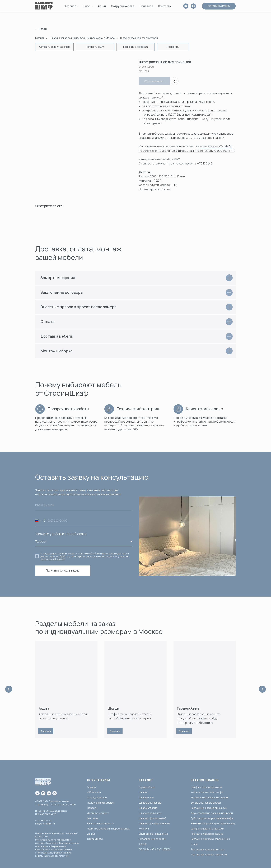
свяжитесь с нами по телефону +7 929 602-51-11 (203, 151)
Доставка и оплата (98, 813)
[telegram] (37, 793)
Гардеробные (188, 708)
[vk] (49, 793)
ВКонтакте (159, 151)
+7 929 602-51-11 (43, 821)
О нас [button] (86, 6)
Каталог (70, 6)
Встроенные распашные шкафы (209, 797)
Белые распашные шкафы (206, 803)
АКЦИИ (143, 844)
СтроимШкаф (95, 839)
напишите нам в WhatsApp (216, 146)
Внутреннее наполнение (153, 834)
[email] (186, 6)
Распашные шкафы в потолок (208, 849)
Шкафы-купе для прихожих (206, 787)
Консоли (144, 829)
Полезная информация (101, 803)
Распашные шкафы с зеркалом (209, 854)
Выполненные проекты (152, 839)
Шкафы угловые (148, 808)
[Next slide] (262, 689)
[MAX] (193, 6)
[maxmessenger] (55, 793)
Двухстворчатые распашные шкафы (212, 813)
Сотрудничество (123, 6)
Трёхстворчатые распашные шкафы (212, 818)
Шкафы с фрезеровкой (153, 818)
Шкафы (114, 708)
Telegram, (145, 151)
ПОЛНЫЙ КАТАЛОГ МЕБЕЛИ (155, 849)
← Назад (41, 29)
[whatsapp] (43, 793)
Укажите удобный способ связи (61, 534)
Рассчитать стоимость (101, 823)
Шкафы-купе (146, 797)
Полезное (146, 6)
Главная (40, 38)
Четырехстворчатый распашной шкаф (213, 823)
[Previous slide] (9, 689)
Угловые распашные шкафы (207, 792)
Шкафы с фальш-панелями (155, 823)
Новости (92, 808)
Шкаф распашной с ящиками (207, 829)
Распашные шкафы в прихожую (209, 808)
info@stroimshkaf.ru (45, 824)
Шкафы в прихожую (150, 813)
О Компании (94, 792)
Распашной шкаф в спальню (207, 834)
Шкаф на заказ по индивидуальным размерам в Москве (82, 38)
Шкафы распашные (150, 803)
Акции (102, 6)
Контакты (165, 6)
